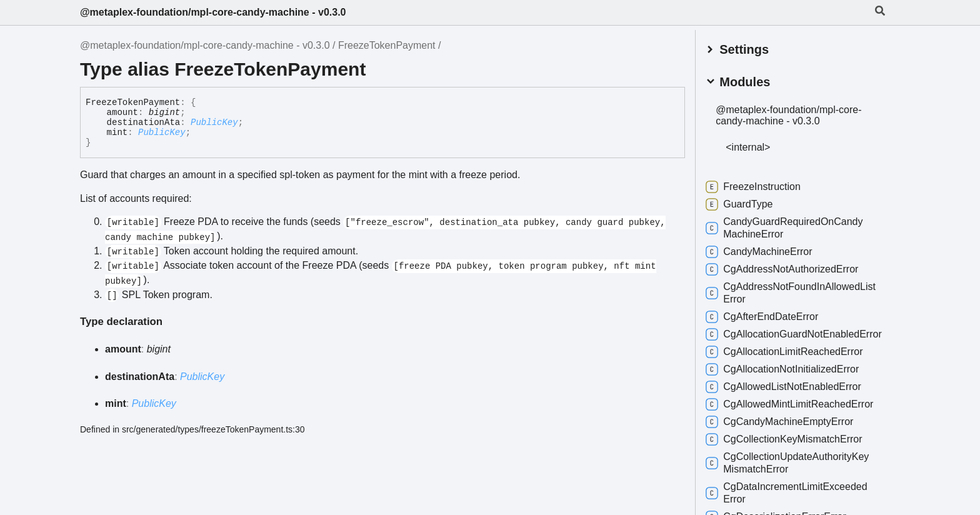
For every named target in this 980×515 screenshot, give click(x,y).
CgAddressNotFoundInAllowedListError (797, 291)
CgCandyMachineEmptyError (786, 432)
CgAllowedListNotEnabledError (790, 397)
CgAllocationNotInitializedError (788, 380)
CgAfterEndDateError (768, 315)
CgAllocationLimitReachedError (790, 362)
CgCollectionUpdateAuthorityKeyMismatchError (793, 473)
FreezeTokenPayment (387, 45)
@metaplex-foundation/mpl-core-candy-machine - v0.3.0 (213, 12)
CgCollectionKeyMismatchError (790, 450)
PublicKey (214, 122)
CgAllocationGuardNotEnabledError (789, 338)
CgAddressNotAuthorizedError (788, 267)
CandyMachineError (765, 250)
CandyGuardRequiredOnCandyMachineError (790, 226)
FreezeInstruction (759, 185)
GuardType (745, 202)
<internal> (754, 145)
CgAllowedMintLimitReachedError (796, 415)
